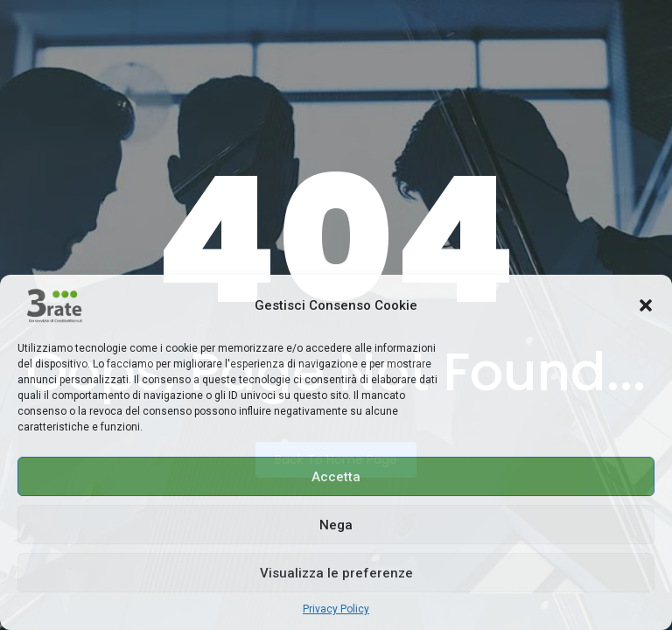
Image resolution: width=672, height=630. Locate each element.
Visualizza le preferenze (336, 573)
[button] (646, 305)
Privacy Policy (336, 609)
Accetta (336, 477)
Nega (336, 525)
